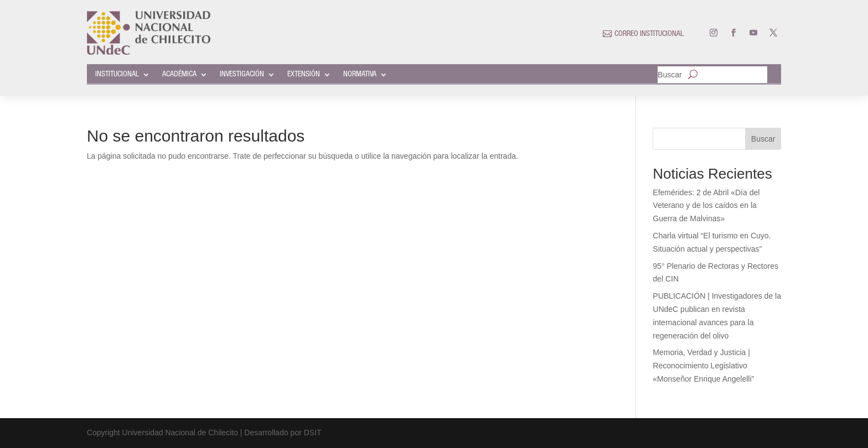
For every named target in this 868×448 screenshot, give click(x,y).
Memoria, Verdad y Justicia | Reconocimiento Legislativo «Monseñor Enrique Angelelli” (703, 366)
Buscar (670, 75)
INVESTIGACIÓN (242, 75)
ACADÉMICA (179, 75)
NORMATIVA (360, 75)
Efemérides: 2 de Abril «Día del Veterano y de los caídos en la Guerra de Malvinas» (706, 206)
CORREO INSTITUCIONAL (649, 34)
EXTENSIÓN (304, 75)
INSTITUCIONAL (117, 75)
